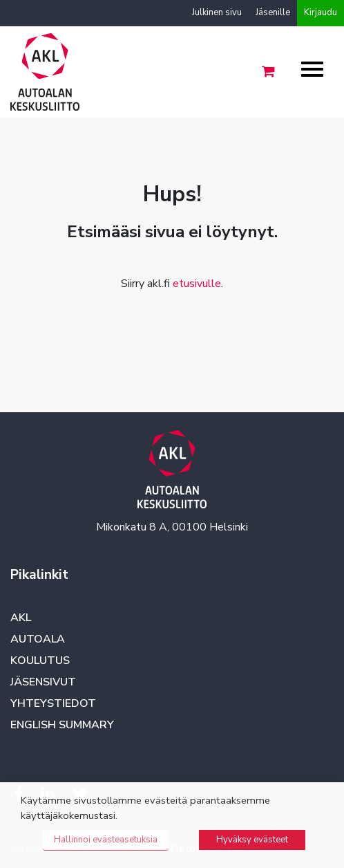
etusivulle (197, 284)
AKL (21, 618)
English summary (62, 725)
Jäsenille (273, 12)
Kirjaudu (321, 12)
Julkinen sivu (217, 12)
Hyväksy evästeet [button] (252, 840)
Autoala (38, 639)
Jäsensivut (43, 682)
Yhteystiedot (53, 703)
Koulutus (40, 661)
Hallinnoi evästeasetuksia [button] (106, 840)
